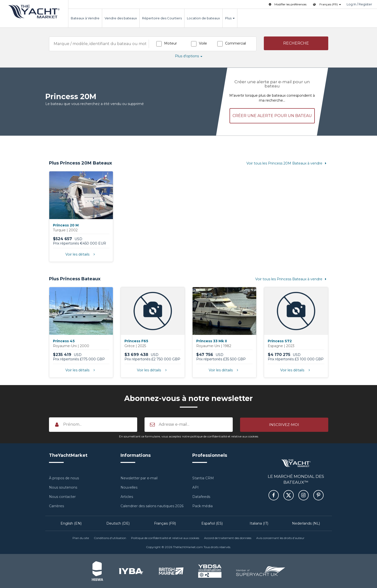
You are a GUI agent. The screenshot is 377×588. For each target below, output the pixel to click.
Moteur (170, 43)
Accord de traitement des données (228, 538)
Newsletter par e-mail (139, 478)
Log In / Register (359, 4)
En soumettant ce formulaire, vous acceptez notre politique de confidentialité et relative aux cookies (189, 436)
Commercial (236, 43)
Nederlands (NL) (306, 523)
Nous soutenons (63, 487)
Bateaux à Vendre (85, 18)
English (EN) (71, 523)
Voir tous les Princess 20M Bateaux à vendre (287, 163)
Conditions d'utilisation (110, 538)
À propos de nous (64, 478)
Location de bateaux (203, 18)
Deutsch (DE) (118, 523)
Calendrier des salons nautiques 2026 (152, 506)
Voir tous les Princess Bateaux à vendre (292, 279)
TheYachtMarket (34, 12)
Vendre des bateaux (121, 18)
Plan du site (81, 538)
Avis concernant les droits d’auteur (280, 538)
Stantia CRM (203, 478)
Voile (203, 43)
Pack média (202, 506)
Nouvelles (129, 487)
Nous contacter (62, 496)
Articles (127, 496)
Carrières (56, 506)
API (195, 487)
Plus (230, 18)
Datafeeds (201, 496)
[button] (296, 44)
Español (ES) (212, 523)
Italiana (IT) (259, 523)
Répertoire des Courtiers (162, 18)
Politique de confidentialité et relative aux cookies (165, 538)
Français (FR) (165, 523)
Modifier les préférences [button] (287, 4)
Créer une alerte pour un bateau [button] (272, 115)
